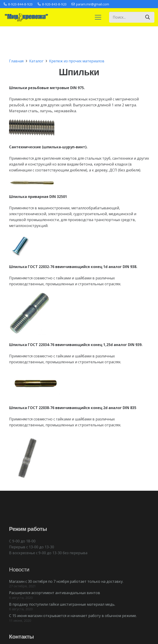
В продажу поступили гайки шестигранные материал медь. (62, 604)
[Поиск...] (132, 17)
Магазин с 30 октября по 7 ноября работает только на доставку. (66, 581)
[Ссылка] (26, 17)
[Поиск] (148, 17)
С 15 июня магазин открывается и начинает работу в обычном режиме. (73, 616)
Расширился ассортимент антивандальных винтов (55, 593)
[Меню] (98, 17)
